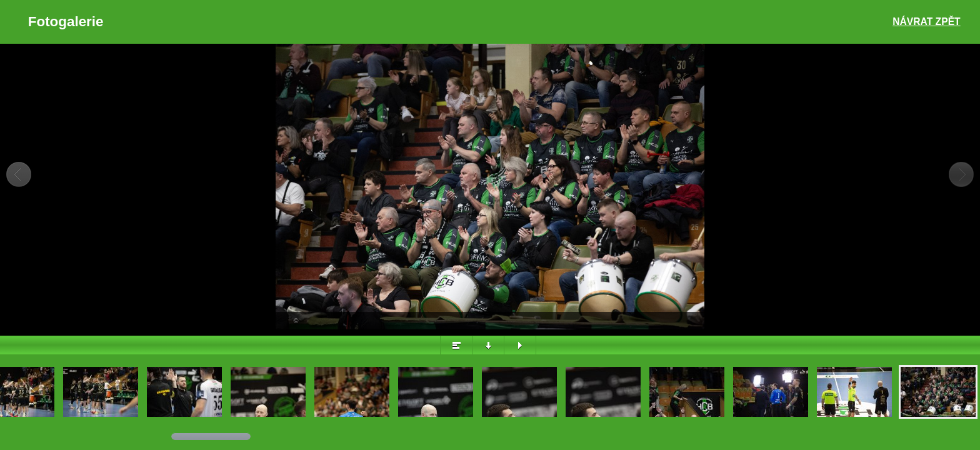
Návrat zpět (926, 22)
